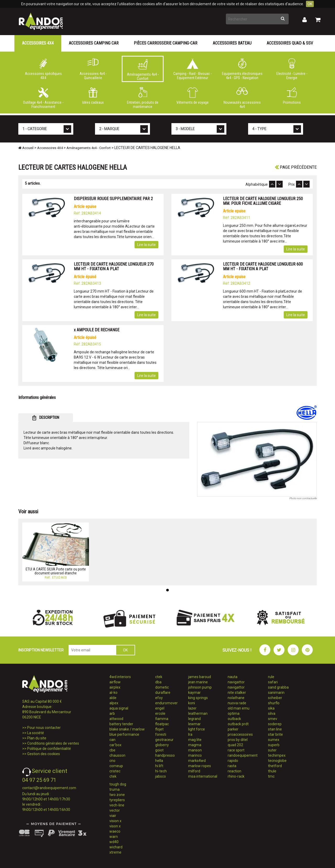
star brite (275, 734)
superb (274, 745)
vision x (115, 821)
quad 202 (235, 745)
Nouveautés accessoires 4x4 (242, 98)
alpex (114, 703)
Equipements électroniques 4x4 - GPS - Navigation (242, 69)
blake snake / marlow (127, 729)
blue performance (124, 734)
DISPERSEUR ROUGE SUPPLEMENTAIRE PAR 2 (113, 199)
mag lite (195, 740)
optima (234, 713)
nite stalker (237, 693)
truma (115, 789)
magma (195, 745)
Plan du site (37, 738)
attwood (116, 719)
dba (158, 682)
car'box (115, 745)
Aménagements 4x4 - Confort (143, 70)
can (112, 740)
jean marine (198, 682)
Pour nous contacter (44, 728)
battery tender (121, 724)
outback (234, 719)
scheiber (275, 698)
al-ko (113, 693)
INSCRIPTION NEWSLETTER (41, 650)
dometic (162, 687)
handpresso (165, 755)
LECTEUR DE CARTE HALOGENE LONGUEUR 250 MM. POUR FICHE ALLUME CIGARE (263, 201)
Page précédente (296, 167)
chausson (117, 755)
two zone (117, 795)
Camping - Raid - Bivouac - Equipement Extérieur (192, 69)
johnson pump (200, 687)
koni (192, 703)
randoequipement (243, 755)
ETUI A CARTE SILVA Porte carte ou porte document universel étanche (56, 571)
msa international (203, 776)
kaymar (194, 693)
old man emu (239, 708)
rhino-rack (236, 776)
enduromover (166, 703)
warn (114, 837)
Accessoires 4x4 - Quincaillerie (93, 69)
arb (112, 713)
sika (271, 708)
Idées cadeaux (93, 96)
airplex (115, 687)
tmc (271, 776)
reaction (234, 771)
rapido (233, 761)
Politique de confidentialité (49, 749)
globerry (162, 745)
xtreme (115, 852)
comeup (116, 766)
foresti (161, 734)
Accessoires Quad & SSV (290, 43)
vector (115, 810)
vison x (115, 826)
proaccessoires (240, 734)
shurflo (274, 703)
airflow (115, 682)
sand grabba (278, 687)
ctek (113, 776)
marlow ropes (200, 766)
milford (194, 771)
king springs (198, 698)
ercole (160, 713)
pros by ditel (238, 740)
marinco (195, 755)
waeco (115, 831)
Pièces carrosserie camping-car (166, 43)
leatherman (198, 713)
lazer (192, 708)
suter (272, 750)
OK (310, 4)
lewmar (194, 724)
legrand (194, 719)
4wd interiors (120, 677)
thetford (275, 766)
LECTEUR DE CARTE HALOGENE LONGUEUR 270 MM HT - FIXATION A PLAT (114, 267)
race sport (236, 750)
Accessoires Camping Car (94, 43)
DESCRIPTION (46, 418)
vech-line (117, 805)
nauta (233, 677)
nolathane (236, 698)
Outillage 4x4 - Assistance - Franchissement (43, 98)
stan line (275, 729)
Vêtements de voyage (192, 96)
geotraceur (164, 740)
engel (160, 708)
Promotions (292, 96)
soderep (275, 724)
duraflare (163, 693)
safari (273, 682)
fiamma (162, 719)
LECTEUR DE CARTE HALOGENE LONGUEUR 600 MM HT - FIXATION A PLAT (263, 267)
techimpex (277, 755)
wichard (116, 847)
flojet (159, 729)
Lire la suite (146, 245)
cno (112, 761)
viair (113, 816)
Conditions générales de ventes (53, 743)
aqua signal (119, 708)
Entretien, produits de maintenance (143, 98)
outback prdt (238, 724)
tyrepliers (117, 800)
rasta (232, 766)
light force (197, 729)
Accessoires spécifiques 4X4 (43, 69)
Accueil (26, 148)
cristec (115, 771)
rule (271, 677)
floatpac (162, 724)
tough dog (118, 784)
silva (272, 713)
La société (36, 733)
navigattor (236, 682)
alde (113, 698)
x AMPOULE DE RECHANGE (97, 330)
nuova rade (237, 703)
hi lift (159, 766)
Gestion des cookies (44, 754)
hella (159, 761)
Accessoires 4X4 (38, 43)
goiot (159, 750)
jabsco (161, 776)
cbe (112, 750)
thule (272, 771)
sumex (274, 740)
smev (273, 719)
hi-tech (161, 771)
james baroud (200, 677)
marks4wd (197, 761)
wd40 (114, 842)
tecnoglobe (277, 761)
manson (195, 750)
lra (190, 734)
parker (233, 729)
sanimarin (276, 693)
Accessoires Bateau (232, 43)
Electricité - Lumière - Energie (292, 69)
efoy (159, 698)
